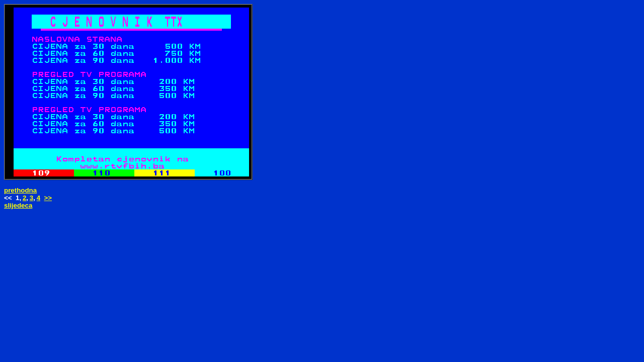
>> (48, 198)
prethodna (20, 190)
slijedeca (18, 205)
